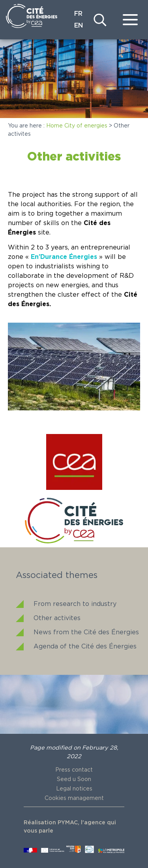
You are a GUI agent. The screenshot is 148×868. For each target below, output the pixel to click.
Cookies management (74, 798)
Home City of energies (77, 126)
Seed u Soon (74, 779)
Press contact (74, 770)
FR (78, 14)
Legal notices (74, 789)
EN (79, 26)
